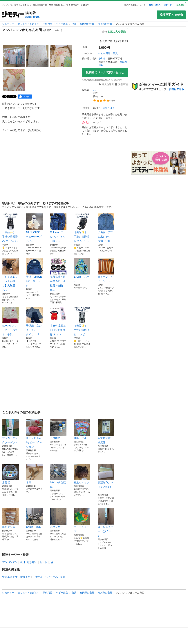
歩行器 (10, 474)
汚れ (52, 562)
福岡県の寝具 (87, 24)
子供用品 (48, 24)
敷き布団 (32, 562)
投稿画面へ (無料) (171, 15)
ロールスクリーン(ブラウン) (106, 523)
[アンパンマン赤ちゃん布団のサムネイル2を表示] (37, 56)
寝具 (74, 24)
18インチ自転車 (58, 476)
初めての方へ (155, 5)
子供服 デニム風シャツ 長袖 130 (106, 228)
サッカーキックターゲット (10, 431)
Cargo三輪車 (34, 518)
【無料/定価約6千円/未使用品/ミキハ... (58, 321)
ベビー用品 (62, 24)
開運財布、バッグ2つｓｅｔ (106, 478)
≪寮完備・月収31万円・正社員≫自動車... (58, 275)
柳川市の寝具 (105, 24)
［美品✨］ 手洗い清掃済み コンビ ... (82, 228)
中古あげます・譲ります (16, 577)
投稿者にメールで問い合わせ (105, 72)
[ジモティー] (13, 15)
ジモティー (8, 24)
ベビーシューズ (82, 520)
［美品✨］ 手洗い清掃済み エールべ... (10, 228)
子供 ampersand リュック (34, 272)
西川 (22, 562)
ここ (95, 90)
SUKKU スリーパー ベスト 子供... (10, 321)
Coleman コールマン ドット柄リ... (58, 228)
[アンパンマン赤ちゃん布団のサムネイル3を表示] (61, 56)
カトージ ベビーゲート (106, 270)
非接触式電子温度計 (106, 431)
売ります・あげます (29, 24)
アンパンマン (10, 562)
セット (43, 562)
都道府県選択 (33, 17)
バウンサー (58, 518)
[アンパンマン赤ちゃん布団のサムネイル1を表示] (14, 56)
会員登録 (180, 5)
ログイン (168, 5)
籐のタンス (10, 518)
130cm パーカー (82, 270)
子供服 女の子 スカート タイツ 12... (34, 321)
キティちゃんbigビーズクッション (34, 434)
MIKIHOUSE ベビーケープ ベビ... (34, 228)
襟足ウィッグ (82, 474)
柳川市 (102, 59)
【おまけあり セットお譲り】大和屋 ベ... (10, 275)
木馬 (34, 474)
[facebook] (25, 97)
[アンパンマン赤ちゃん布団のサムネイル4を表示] (14, 80)
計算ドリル (82, 429)
